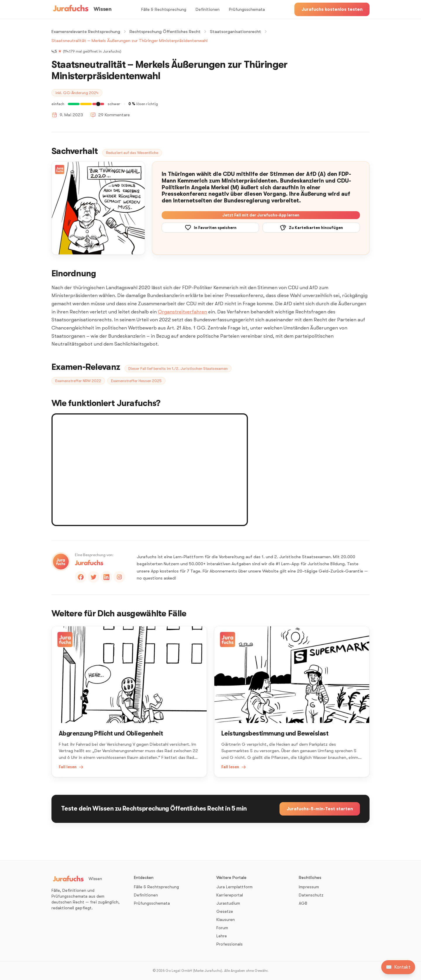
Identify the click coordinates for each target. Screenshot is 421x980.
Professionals (230, 944)
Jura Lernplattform (234, 887)
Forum (222, 928)
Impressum (309, 887)
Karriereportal (230, 895)
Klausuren (226, 920)
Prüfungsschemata (247, 9)
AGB (303, 903)
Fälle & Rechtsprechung (164, 9)
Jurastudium (228, 903)
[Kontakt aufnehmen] (398, 967)
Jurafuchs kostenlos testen (332, 9)
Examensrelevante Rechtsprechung (86, 32)
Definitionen (208, 9)
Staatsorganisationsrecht (235, 32)
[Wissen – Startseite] (81, 9)
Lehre (222, 936)
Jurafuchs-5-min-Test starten (320, 809)
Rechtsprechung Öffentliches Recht (165, 32)
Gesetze (225, 911)
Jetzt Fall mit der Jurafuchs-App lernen (261, 215)
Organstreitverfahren (182, 312)
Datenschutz (311, 895)
